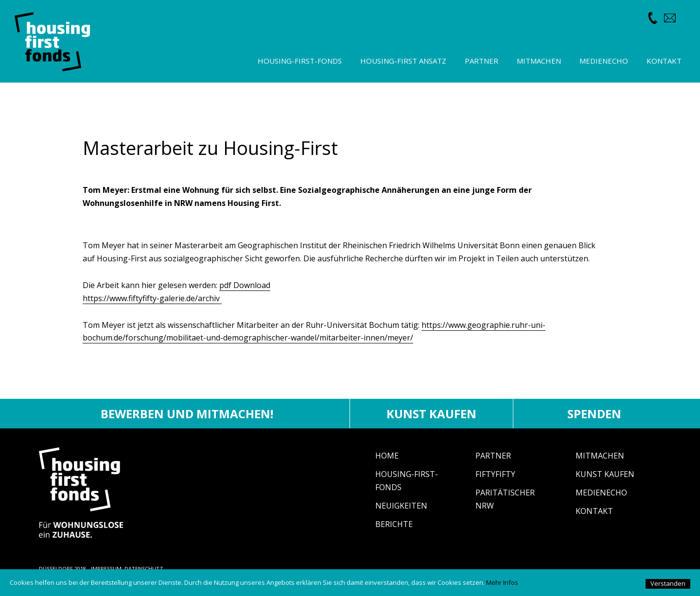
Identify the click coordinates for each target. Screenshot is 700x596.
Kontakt (594, 511)
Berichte (394, 524)
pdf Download (245, 285)
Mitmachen (600, 456)
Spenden (594, 414)
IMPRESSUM (106, 569)
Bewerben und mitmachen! (187, 414)
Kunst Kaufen (605, 474)
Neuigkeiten (401, 506)
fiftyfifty (495, 474)
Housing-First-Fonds (300, 61)
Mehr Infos (502, 582)
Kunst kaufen (431, 414)
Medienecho (601, 493)
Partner (493, 456)
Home (387, 456)
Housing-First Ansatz (403, 61)
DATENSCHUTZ (144, 569)
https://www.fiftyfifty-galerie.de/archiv (152, 298)
